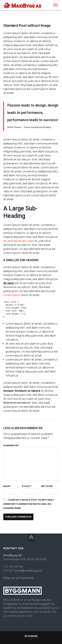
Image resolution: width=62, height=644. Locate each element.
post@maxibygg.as (29, 571)
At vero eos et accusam (19, 241)
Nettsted (47, 486)
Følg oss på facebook (19, 578)
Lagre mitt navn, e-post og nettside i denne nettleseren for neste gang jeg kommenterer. (29, 504)
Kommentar (11, 445)
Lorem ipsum (12, 295)
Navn (7, 486)
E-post (27, 486)
